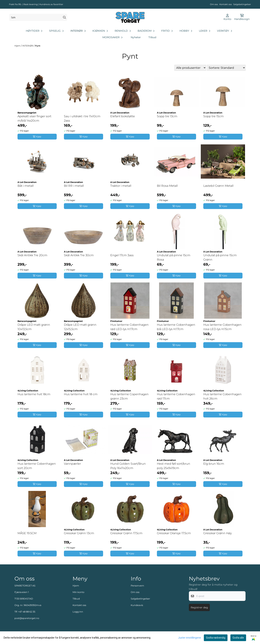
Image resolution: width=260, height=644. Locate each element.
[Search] (64, 17)
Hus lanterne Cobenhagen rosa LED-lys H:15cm (222, 327)
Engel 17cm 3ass (122, 255)
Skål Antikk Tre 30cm (79, 255)
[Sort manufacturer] (190, 68)
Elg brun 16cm (214, 464)
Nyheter (136, 37)
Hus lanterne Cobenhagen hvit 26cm (222, 396)
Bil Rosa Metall (167, 186)
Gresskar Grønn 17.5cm (126, 533)
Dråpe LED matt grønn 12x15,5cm (80, 327)
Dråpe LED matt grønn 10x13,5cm (34, 327)
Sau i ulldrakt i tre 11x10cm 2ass (82, 118)
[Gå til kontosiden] (227, 17)
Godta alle (238, 638)
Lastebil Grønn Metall (218, 186)
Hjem (18, 46)
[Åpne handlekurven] (242, 17)
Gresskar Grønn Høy (217, 533)
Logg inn (78, 612)
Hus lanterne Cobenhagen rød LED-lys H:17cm (129, 327)
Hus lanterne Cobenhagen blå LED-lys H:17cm (176, 327)
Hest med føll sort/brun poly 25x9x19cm (174, 466)
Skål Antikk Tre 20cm (32, 255)
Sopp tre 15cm (214, 116)
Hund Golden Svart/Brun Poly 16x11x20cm (128, 466)
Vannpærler (72, 464)
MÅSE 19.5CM (27, 533)
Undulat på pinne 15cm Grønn (220, 257)
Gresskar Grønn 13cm (79, 533)
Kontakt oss (226, 4)
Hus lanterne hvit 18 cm (81, 394)
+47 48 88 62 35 (27, 612)
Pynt (38, 46)
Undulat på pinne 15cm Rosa (174, 257)
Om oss (214, 4)
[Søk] (38, 17)
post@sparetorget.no (27, 618)
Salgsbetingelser (242, 4)
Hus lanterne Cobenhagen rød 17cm (176, 396)
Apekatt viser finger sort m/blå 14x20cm (34, 118)
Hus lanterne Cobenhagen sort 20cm (37, 466)
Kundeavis (137, 605)
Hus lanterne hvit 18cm (34, 394)
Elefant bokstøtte (123, 116)
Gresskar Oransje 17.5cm (174, 533)
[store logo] (130, 17)
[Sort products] (226, 68)
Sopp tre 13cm (167, 116)
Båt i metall (26, 186)
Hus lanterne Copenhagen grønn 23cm (129, 396)
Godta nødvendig (216, 638)
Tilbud (152, 37)
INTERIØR (28, 46)
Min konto (78, 592)
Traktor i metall (121, 186)
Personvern (137, 586)
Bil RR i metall (74, 186)
